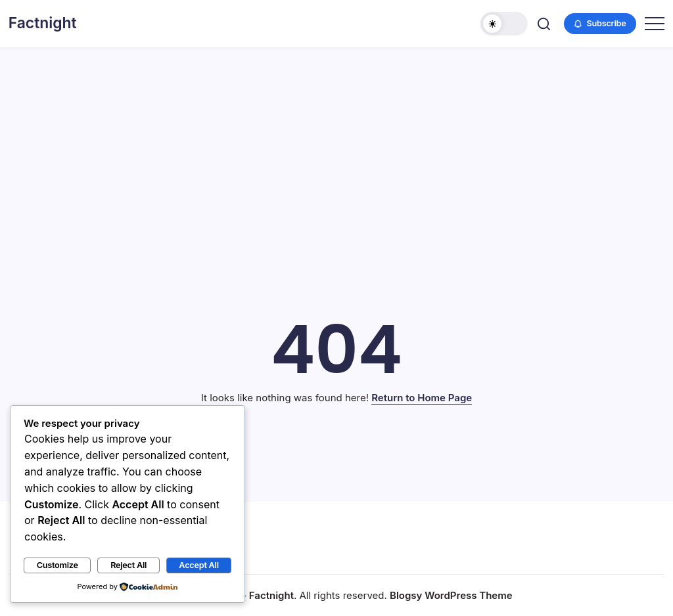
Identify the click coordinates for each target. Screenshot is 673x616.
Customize (58, 565)
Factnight (43, 23)
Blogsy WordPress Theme (451, 595)
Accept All (198, 565)
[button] (504, 24)
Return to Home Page (422, 398)
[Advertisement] (336, 146)
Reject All (128, 565)
